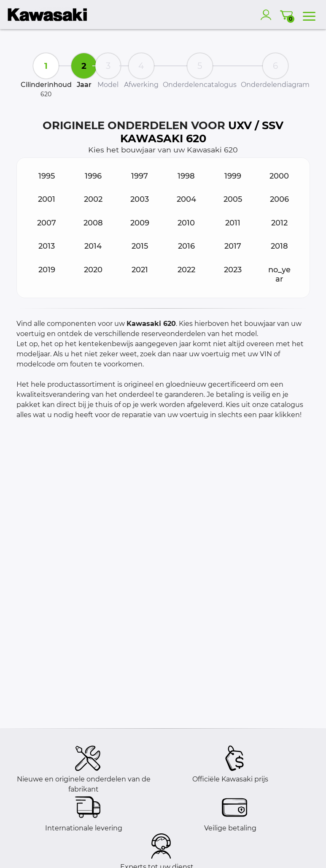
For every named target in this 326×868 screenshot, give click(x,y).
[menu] (309, 15)
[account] (268, 15)
